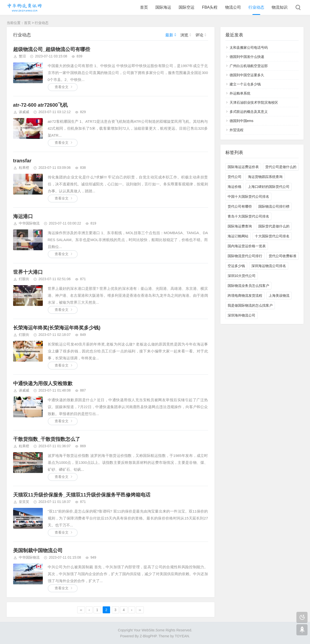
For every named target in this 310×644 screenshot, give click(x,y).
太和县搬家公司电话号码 (249, 48)
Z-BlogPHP (148, 636)
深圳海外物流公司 (241, 315)
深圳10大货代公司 (242, 276)
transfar (22, 161)
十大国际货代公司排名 (272, 236)
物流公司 (233, 7)
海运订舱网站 (238, 236)
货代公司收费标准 (283, 256)
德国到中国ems (241, 121)
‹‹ (81, 610)
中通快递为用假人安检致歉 (43, 383)
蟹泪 (22, 56)
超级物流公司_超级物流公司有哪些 (52, 49)
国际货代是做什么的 (274, 226)
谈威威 (24, 112)
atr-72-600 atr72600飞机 (40, 105)
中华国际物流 (29, 223)
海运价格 (235, 187)
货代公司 (235, 177)
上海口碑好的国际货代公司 (269, 187)
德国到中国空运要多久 (247, 75)
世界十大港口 (28, 272)
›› (140, 610)
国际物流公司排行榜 (274, 206)
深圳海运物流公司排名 (269, 266)
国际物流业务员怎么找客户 (248, 286)
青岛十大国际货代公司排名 (248, 216)
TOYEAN (182, 636)
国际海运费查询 (240, 226)
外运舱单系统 (240, 93)
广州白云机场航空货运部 (249, 66)
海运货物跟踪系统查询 (265, 177)
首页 (144, 7)
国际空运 (187, 7)
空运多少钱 (236, 266)
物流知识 (280, 7)
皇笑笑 (24, 502)
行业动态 (256, 7)
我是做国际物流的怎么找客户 (250, 305)
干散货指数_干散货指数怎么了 (47, 439)
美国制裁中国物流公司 (38, 550)
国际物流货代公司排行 (245, 256)
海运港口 (23, 216)
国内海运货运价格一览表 (247, 246)
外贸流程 (237, 130)
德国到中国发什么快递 (247, 57)
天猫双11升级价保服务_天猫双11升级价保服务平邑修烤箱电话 (82, 495)
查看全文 (62, 87)
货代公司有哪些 (240, 206)
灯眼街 (24, 279)
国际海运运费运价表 (243, 167)
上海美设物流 (279, 296)
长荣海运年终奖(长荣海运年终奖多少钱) (57, 328)
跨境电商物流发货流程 (245, 296)
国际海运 (163, 7)
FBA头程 (210, 7)
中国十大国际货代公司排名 (248, 197)
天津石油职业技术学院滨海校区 (254, 102)
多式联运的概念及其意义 (249, 112)
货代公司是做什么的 (281, 167)
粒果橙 (24, 168)
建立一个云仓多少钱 (245, 84)
